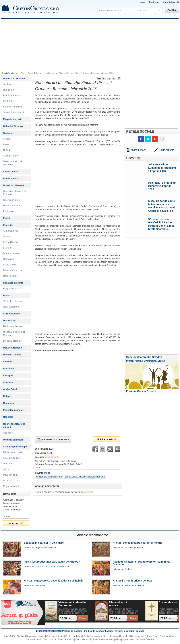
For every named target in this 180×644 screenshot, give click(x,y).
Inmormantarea (106, 639)
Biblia (6, 295)
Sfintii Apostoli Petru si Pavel (144, 636)
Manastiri (86, 639)
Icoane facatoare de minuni (14, 425)
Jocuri (6, 469)
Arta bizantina (10, 231)
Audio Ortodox (11, 389)
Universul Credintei (14, 78)
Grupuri (162, 361)
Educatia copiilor (12, 458)
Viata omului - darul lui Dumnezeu (72, 604)
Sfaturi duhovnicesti (13, 112)
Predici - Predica (12, 95)
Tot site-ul (143, 10)
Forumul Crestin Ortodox (141, 391)
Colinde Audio (10, 156)
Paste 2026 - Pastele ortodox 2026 (53, 567)
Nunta (53, 639)
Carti (78, 639)
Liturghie (8, 375)
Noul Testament (11, 307)
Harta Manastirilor (12, 206)
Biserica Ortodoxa (12, 270)
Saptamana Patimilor (46, 548)
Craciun (7, 139)
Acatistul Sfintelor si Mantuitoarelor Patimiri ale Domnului (141, 563)
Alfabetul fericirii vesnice (119, 604)
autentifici (88, 492)
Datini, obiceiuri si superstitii (12, 163)
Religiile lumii (10, 276)
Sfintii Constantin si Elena (96, 636)
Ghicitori (7, 464)
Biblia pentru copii (12, 452)
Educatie (8, 225)
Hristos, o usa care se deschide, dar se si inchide (54, 581)
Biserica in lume (11, 200)
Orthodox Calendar (145, 639)
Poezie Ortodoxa (12, 348)
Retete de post (11, 178)
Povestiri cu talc (12, 355)
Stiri (23, 73)
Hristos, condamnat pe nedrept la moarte (138, 543)
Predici (41, 636)
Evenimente (150, 361)
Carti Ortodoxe (11, 314)
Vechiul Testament (13, 301)
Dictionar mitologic (13, 326)
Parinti (7, 218)
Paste (6, 144)
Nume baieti (128, 639)
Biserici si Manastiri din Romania (15, 193)
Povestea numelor (13, 410)
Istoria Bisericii (11, 242)
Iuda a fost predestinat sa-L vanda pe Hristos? (52, 562)
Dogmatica (9, 259)
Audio (39, 639)
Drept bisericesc (12, 253)
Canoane (8, 433)
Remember (9, 403)
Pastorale (8, 101)
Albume (139, 361)
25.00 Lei (116, 618)
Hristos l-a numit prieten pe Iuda (132, 581)
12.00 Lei (66, 618)
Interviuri (8, 362)
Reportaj (8, 417)
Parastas (69, 639)
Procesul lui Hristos (134, 548)
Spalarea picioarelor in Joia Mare (44, 543)
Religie (7, 396)
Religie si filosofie (12, 288)
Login (142, 2)
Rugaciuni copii (11, 486)
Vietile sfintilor (11, 172)
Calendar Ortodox (13, 126)
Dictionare (9, 321)
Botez (60, 639)
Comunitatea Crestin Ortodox (144, 357)
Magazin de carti (12, 119)
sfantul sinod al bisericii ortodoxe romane (85, 477)
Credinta (8, 382)
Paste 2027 (10, 636)
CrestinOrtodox (34, 73)
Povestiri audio (11, 475)
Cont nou (154, 2)
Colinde (7, 150)
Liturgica (8, 248)
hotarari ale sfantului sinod (49, 477)
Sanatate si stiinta (13, 283)
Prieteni (130, 361)
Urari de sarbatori (13, 440)
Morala (7, 236)
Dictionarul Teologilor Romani (14, 333)
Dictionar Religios (12, 341)
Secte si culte (10, 265)
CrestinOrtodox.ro (9, 73)
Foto (46, 639)
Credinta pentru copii (15, 447)
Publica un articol (107, 439)
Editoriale (8, 368)
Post (95, 639)
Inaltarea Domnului (119, 636)
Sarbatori (8, 133)
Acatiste (7, 84)
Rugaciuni (8, 90)
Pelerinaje (8, 211)
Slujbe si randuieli (12, 107)
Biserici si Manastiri (14, 185)
